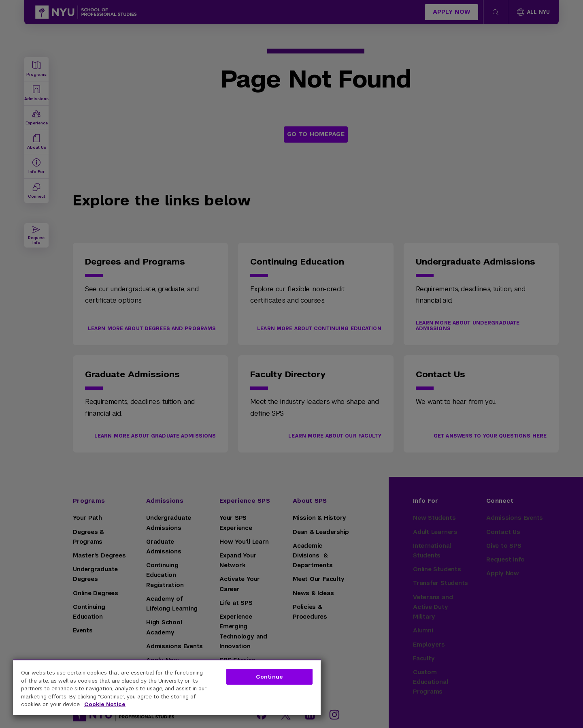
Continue (269, 677)
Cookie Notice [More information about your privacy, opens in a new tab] (105, 704)
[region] (167, 687)
